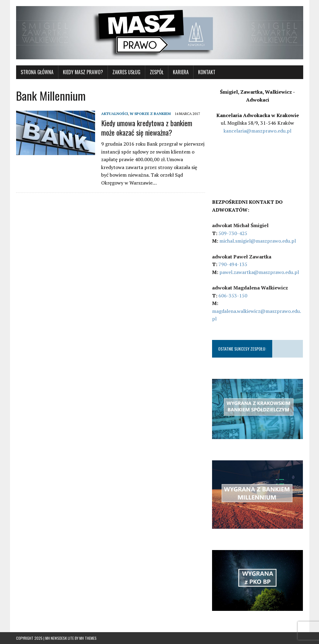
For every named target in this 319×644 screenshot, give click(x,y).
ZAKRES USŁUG (126, 72)
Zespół (157, 72)
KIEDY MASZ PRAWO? (83, 72)
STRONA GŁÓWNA (37, 72)
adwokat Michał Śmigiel (240, 225)
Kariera (181, 72)
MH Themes (88, 638)
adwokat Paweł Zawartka (242, 257)
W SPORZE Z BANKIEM (150, 114)
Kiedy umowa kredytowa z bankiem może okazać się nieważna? (147, 128)
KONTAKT (207, 72)
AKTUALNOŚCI (115, 114)
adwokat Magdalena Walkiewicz (250, 288)
